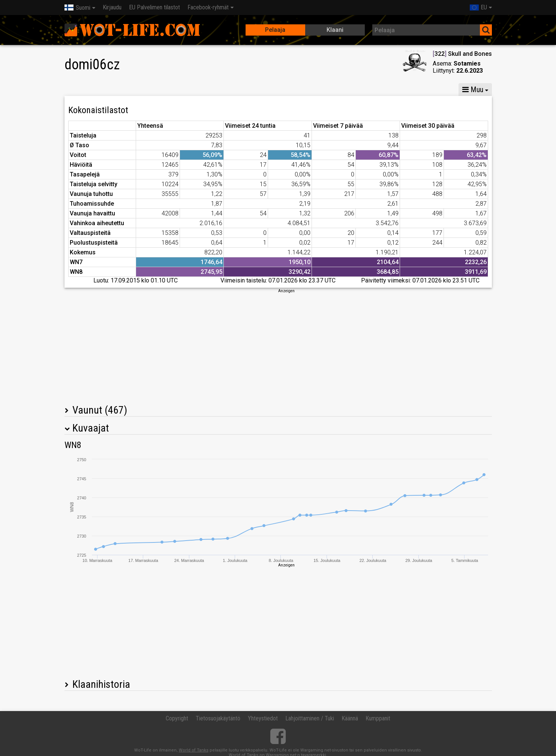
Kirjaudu (112, 7)
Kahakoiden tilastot (412, 90)
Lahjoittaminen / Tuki (310, 718)
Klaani (335, 30)
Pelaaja (275, 30)
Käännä (350, 718)
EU (478, 7)
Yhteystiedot (263, 718)
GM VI (178, 90)
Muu (473, 90)
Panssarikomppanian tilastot (241, 90)
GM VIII (145, 90)
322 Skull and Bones (462, 54)
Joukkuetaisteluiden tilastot (333, 90)
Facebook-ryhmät (208, 7)
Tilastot (79, 90)
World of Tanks (194, 750)
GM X (112, 90)
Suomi (77, 8)
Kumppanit (378, 718)
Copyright (177, 718)
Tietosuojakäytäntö (218, 718)
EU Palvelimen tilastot (154, 7)
